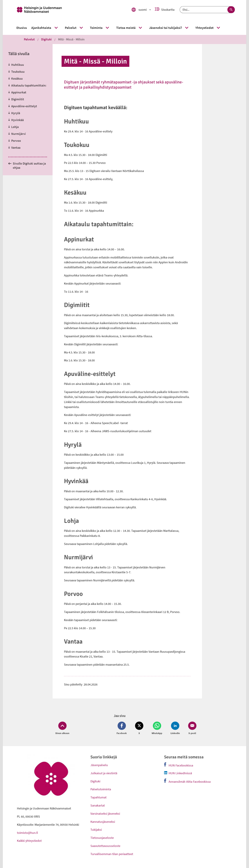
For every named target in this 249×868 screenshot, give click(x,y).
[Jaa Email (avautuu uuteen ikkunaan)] (192, 728)
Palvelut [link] (29, 39)
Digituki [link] (46, 39)
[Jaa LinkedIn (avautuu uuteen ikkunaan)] (175, 728)
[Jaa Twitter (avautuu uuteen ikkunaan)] (139, 728)
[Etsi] (207, 10)
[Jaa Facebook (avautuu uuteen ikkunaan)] (122, 728)
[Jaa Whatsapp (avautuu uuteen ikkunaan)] (157, 728)
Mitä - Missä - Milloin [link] (71, 39)
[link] (69, 10)
